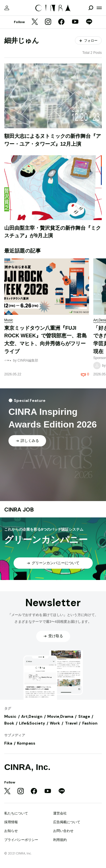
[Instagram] (48, 22)
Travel (71, 723)
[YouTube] (75, 22)
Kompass (26, 743)
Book (9, 723)
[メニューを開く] (99, 8)
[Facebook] (61, 22)
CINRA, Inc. (27, 767)
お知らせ (11, 831)
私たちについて (16, 813)
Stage (84, 716)
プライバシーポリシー (21, 840)
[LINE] (89, 22)
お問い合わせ (63, 831)
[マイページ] (7, 8)
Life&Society (32, 723)
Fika (8, 743)
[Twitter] (35, 22)
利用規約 (60, 840)
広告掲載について (67, 822)
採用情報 (11, 822)
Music (10, 716)
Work (55, 723)
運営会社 (60, 813)
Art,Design (32, 716)
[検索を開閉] (91, 8)
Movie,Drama (60, 716)
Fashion (90, 723)
